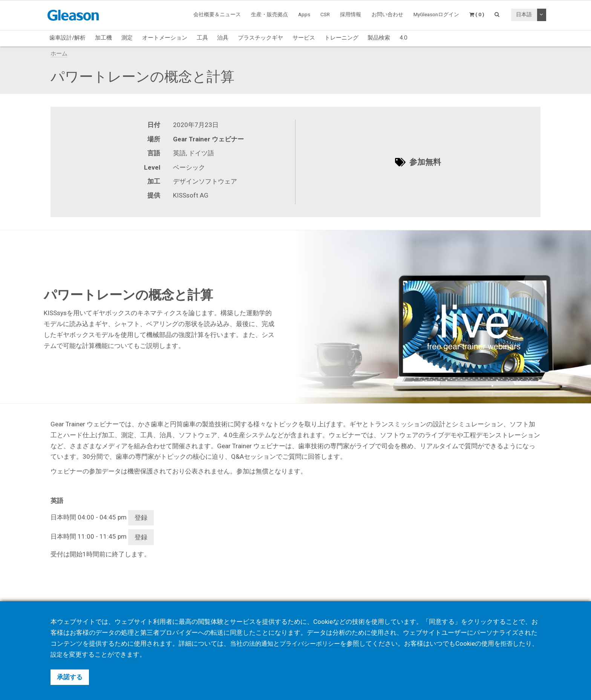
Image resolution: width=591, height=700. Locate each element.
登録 (141, 518)
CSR (325, 14)
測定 (127, 38)
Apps (304, 14)
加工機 (103, 38)
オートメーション (165, 38)
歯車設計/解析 (67, 38)
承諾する (70, 677)
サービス (304, 38)
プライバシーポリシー (313, 643)
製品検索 (379, 38)
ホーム (59, 54)
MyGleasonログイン (436, 14)
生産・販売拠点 (269, 14)
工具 (202, 38)
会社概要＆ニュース (217, 14)
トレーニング (341, 38)
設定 (70, 654)
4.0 (403, 38)
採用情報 (351, 14)
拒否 (512, 643)
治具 (223, 38)
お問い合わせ (387, 14)
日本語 (524, 14)
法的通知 (262, 643)
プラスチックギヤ (260, 38)
